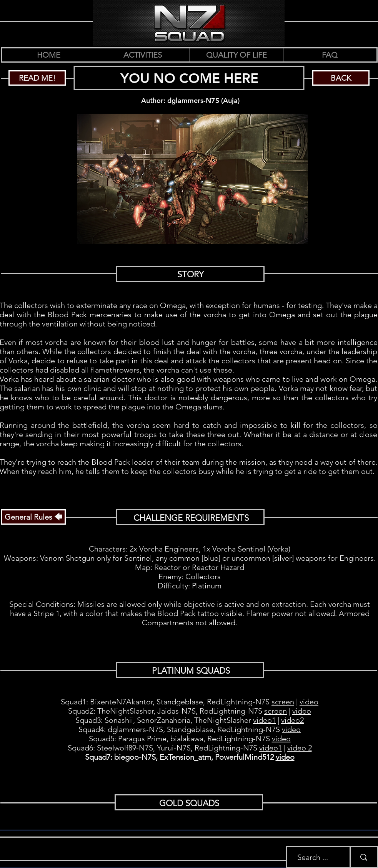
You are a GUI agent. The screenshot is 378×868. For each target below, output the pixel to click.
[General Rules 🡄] (33, 517)
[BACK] (341, 78)
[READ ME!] (37, 78)
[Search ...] (312, 857)
